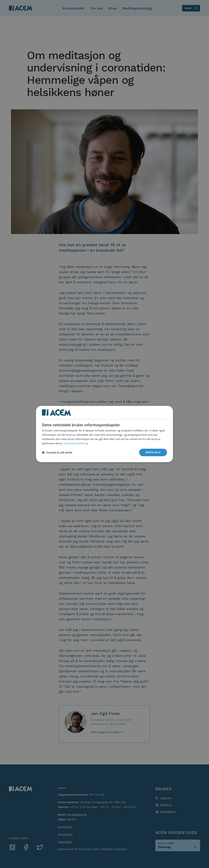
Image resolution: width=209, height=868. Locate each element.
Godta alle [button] (153, 452)
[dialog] (104, 434)
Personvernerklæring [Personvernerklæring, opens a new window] (76, 443)
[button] (57, 452)
